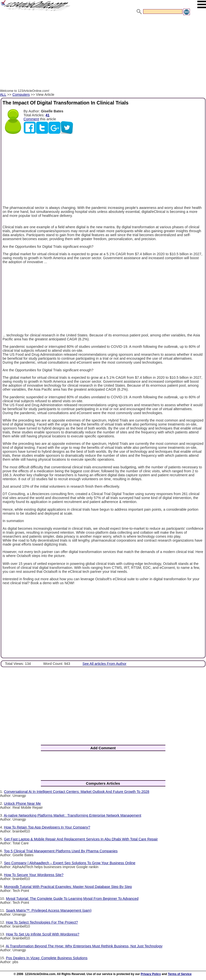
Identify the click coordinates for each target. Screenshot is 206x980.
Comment (31, 119)
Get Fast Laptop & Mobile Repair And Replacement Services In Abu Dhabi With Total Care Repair (81, 839)
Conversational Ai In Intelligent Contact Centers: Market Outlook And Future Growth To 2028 (77, 792)
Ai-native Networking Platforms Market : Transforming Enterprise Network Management (72, 815)
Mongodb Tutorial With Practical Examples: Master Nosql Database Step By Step (68, 887)
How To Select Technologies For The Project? (42, 922)
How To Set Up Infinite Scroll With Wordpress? (43, 934)
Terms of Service (180, 974)
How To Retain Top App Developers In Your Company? (47, 827)
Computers (21, 95)
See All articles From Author (104, 664)
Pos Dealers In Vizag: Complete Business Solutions (47, 958)
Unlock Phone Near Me (22, 804)
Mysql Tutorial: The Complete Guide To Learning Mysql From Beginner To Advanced (72, 899)
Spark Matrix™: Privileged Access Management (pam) (49, 910)
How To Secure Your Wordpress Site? (34, 875)
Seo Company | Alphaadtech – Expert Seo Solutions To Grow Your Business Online (70, 863)
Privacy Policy (151, 974)
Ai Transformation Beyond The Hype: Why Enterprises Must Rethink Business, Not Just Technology (84, 946)
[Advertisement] (103, 53)
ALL (3, 95)
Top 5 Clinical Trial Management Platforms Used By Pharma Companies (61, 851)
